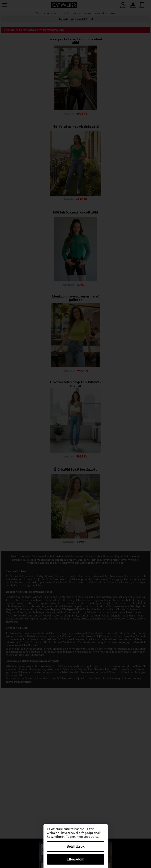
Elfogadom (75, 859)
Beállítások (75, 846)
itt (96, 837)
